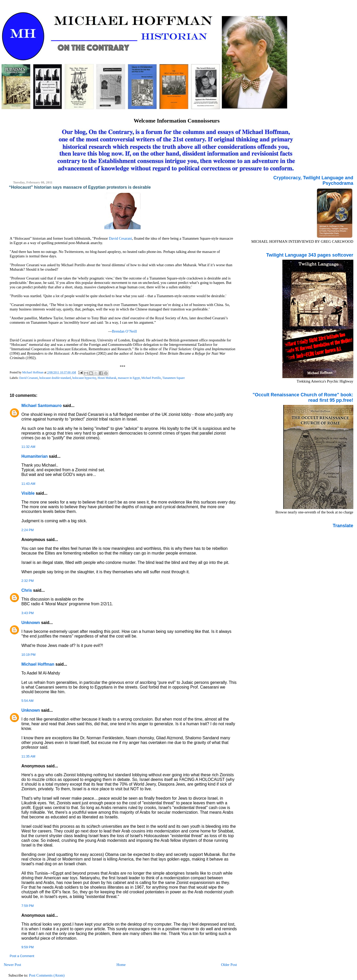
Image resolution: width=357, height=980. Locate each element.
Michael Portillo (151, 378)
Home (121, 965)
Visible (28, 493)
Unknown (31, 623)
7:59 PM (27, 906)
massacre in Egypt (129, 378)
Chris (27, 590)
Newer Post (12, 965)
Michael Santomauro (41, 406)
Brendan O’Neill (124, 331)
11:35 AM (28, 756)
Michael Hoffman (38, 664)
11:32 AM (28, 447)
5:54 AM (27, 701)
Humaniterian (34, 456)
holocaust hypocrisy (84, 378)
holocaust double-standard (55, 378)
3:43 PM (27, 613)
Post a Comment (22, 956)
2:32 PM (27, 581)
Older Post (229, 965)
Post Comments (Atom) (47, 975)
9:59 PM (27, 947)
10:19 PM (28, 655)
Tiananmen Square (173, 378)
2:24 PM (27, 530)
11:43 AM (28, 484)
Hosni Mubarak (107, 378)
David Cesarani (120, 238)
